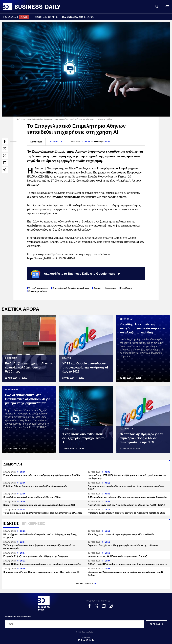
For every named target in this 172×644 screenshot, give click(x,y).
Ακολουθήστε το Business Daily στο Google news (75, 274)
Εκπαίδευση (126, 288)
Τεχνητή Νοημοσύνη (38, 288)
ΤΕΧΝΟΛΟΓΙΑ (55, 142)
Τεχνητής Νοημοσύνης (66, 197)
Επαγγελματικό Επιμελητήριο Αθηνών (71, 288)
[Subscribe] (155, 624)
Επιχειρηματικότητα (38, 291)
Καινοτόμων (119, 173)
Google (97, 288)
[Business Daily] (44, 603)
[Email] (74, 624)
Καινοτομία (110, 288)
